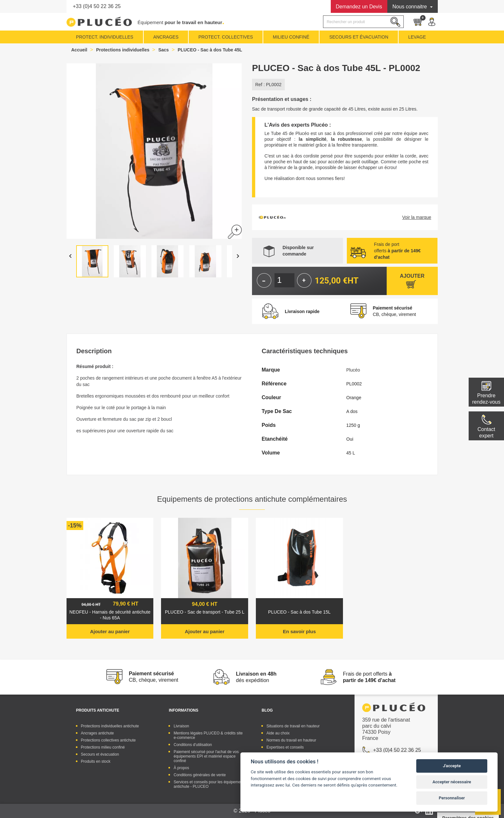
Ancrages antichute (98, 733)
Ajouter (412, 276)
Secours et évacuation (100, 754)
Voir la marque (417, 217)
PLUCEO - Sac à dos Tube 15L (299, 612)
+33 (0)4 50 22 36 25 (97, 6)
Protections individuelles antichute (110, 726)
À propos (181, 768)
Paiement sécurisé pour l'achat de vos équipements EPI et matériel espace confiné (206, 756)
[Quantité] (284, 280)
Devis (359, 7)
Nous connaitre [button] (410, 7)
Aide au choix (278, 733)
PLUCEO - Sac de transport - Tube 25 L (205, 612)
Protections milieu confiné (103, 747)
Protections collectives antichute (108, 740)
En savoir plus (299, 631)
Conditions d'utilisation (193, 745)
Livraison (181, 726)
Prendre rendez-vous (486, 399)
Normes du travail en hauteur (291, 740)
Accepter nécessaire (452, 782)
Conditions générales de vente (200, 775)
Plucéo (353, 370)
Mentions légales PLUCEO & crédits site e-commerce (208, 735)
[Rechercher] (363, 22)
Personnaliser (452, 798)
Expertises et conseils (285, 747)
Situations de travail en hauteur (293, 726)
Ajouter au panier (110, 631)
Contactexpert (486, 432)
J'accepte (452, 766)
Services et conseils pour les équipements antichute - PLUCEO (210, 784)
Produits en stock (96, 761)
